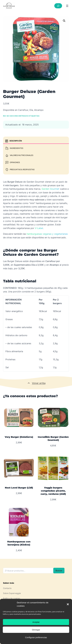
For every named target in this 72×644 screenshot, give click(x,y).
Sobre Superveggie (12, 593)
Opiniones (12, 163)
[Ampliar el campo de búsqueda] (58, 6)
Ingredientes (14, 148)
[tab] (36, 141)
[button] (68, 604)
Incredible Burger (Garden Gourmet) (53, 439)
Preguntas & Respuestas (20, 170)
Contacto (7, 588)
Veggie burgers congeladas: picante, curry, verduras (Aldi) (53, 491)
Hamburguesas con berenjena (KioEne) (19, 543)
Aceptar (36, 622)
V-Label (39, 228)
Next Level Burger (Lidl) (19, 488)
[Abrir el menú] (67, 6)
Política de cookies (12, 598)
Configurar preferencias (36, 637)
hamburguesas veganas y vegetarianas (47, 234)
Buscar (59, 570)
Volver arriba (39, 383)
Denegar (36, 630)
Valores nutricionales (19, 155)
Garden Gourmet (50, 189)
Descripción (13, 141)
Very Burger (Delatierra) (19, 437)
